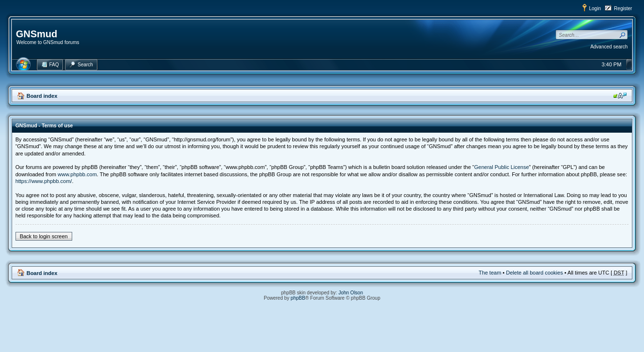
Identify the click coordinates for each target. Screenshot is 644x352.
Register (623, 8)
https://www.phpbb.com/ (44, 181)
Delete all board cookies (534, 273)
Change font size (620, 95)
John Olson (351, 293)
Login (595, 8)
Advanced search (609, 47)
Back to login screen (44, 236)
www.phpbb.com (77, 174)
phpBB (298, 298)
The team (490, 273)
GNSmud (37, 34)
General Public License (501, 167)
